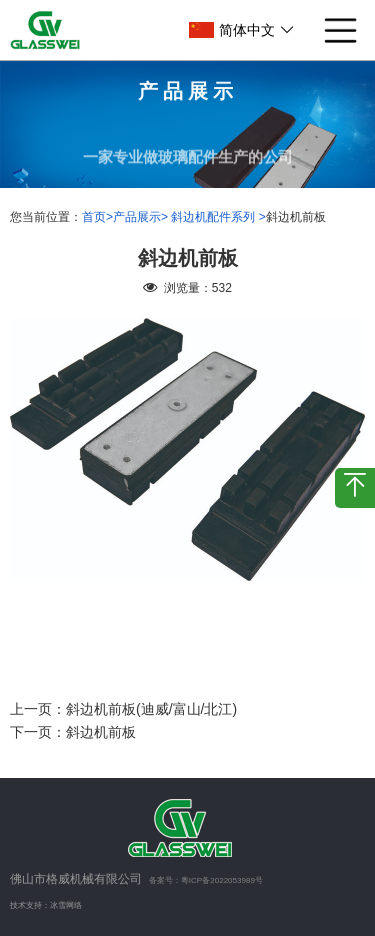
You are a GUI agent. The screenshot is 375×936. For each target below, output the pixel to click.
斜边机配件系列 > (218, 217)
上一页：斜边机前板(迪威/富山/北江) (123, 709)
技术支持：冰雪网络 (46, 905)
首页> (97, 217)
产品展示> (142, 217)
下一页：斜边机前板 (73, 732)
